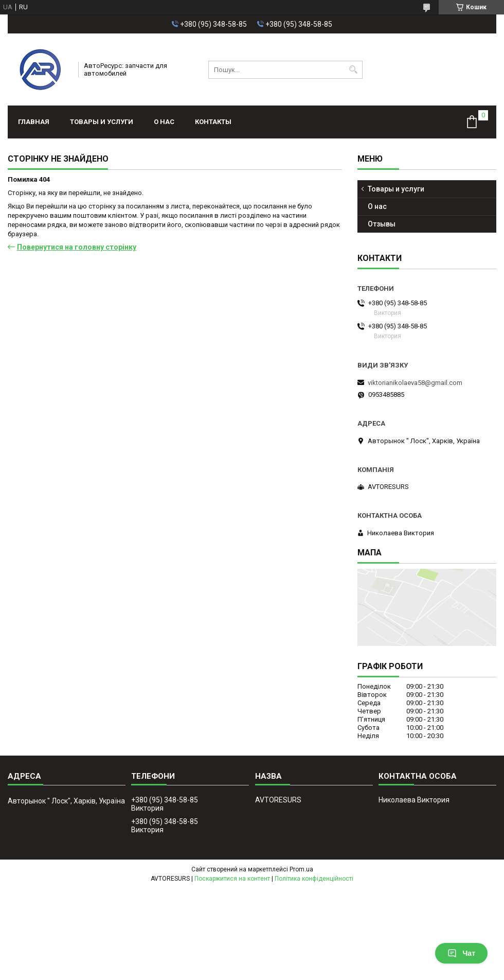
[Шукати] (354, 70)
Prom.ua (301, 869)
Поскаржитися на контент (232, 879)
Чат (461, 953)
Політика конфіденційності (314, 879)
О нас (164, 122)
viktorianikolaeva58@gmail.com (415, 383)
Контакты (213, 122)
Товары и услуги (102, 122)
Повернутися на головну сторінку (77, 247)
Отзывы (382, 224)
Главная (34, 122)
